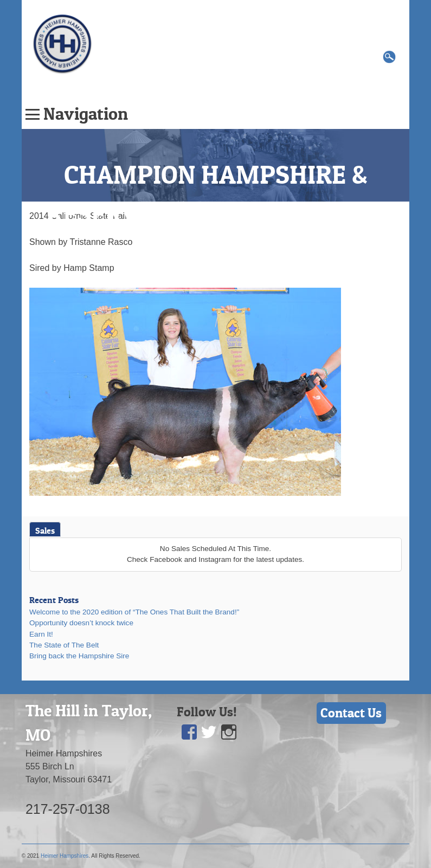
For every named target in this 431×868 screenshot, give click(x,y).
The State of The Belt (64, 645)
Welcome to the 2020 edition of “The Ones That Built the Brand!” (134, 612)
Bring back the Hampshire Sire (79, 656)
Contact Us (351, 713)
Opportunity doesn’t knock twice (81, 623)
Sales (45, 530)
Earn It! (41, 634)
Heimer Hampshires (65, 856)
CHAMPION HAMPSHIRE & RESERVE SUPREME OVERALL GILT (215, 213)
